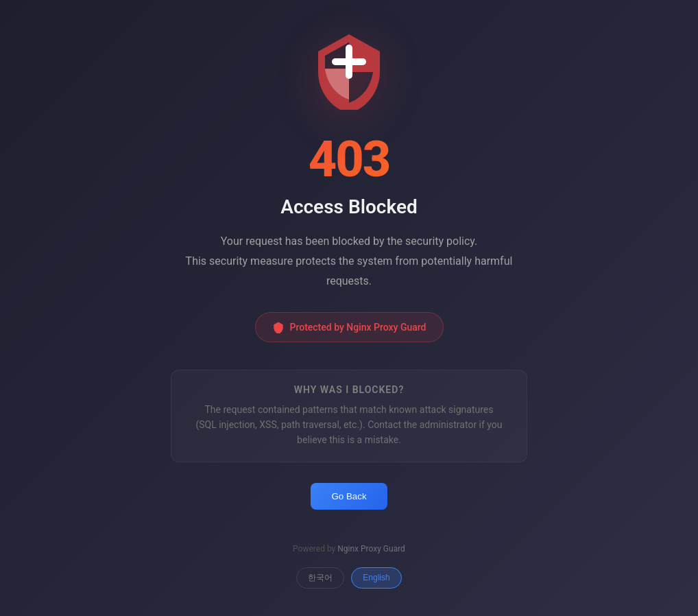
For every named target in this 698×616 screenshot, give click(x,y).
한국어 (320, 578)
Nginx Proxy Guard (371, 549)
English (376, 578)
